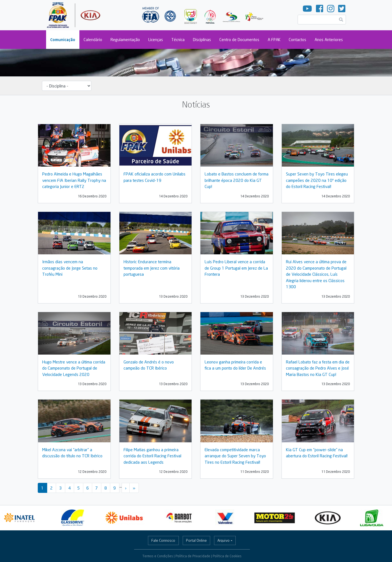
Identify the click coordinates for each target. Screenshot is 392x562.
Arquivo (223, 540)
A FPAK (274, 40)
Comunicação (63, 40)
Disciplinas (202, 40)
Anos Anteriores (329, 40)
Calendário (93, 40)
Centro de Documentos (239, 40)
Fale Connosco (163, 540)
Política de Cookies (227, 556)
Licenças (156, 40)
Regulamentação (125, 40)
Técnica (178, 40)
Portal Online (196, 540)
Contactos (297, 40)
